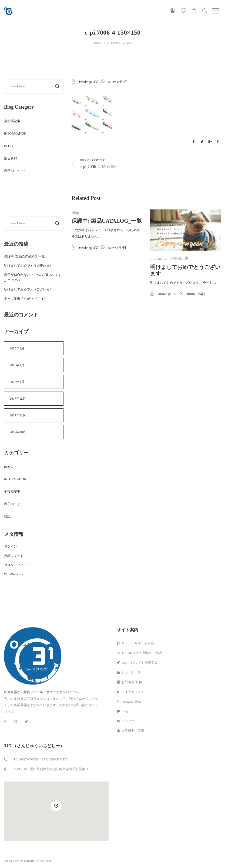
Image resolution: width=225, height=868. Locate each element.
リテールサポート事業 (135, 643)
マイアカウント (130, 692)
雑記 (7, 516)
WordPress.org (14, 574)
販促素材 (11, 158)
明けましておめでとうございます (28, 289)
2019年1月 (17, 365)
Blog (75, 213)
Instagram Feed (129, 702)
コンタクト (127, 721)
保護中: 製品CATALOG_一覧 (107, 221)
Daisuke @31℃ (85, 82)
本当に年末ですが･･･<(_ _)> (24, 299)
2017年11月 (18, 415)
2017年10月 (18, 432)
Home (98, 43)
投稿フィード (14, 556)
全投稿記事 (179, 258)
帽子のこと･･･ (15, 171)
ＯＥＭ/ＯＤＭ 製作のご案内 (139, 653)
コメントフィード (17, 565)
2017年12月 (18, 399)
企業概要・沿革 (130, 731)
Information (159, 258)
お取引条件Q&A (131, 682)
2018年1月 (17, 382)
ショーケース (129, 672)
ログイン (11, 546)
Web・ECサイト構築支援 (137, 663)
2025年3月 (17, 348)
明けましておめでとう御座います (28, 266)
